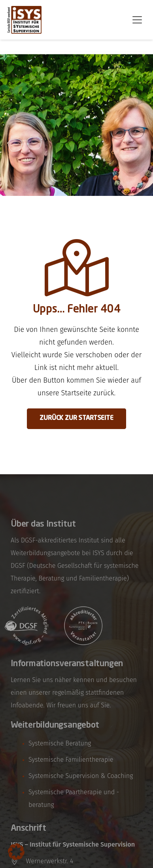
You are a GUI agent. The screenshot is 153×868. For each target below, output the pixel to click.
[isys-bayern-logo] (24, 20)
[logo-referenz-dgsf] (27, 626)
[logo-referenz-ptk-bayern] (84, 626)
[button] (137, 20)
